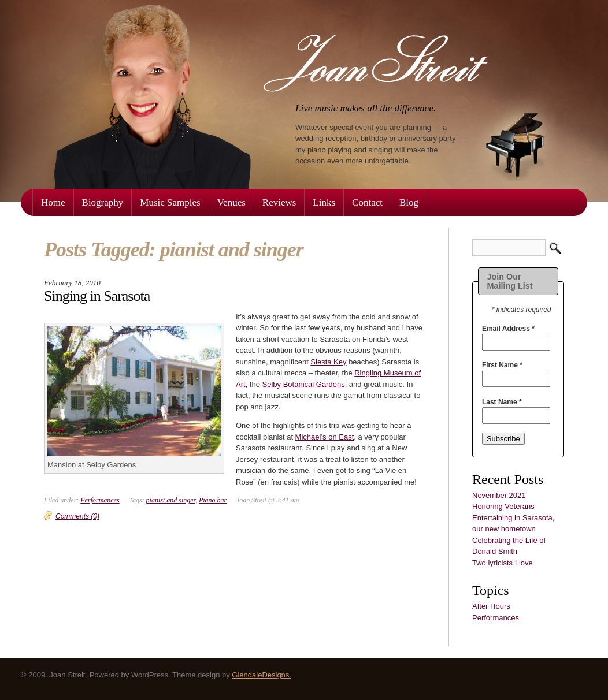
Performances (496, 618)
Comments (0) (77, 516)
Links (324, 202)
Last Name (502, 402)
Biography (103, 202)
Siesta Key (328, 362)
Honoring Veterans (503, 506)
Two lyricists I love (503, 563)
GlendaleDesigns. (262, 675)
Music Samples (170, 202)
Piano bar (213, 500)
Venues (231, 202)
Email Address (508, 329)
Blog (409, 202)
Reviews (279, 202)
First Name (502, 365)
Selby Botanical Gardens (304, 384)
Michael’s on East (325, 437)
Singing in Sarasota (97, 296)
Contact (367, 202)
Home (53, 202)
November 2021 (499, 495)
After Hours (491, 606)
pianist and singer (171, 500)
